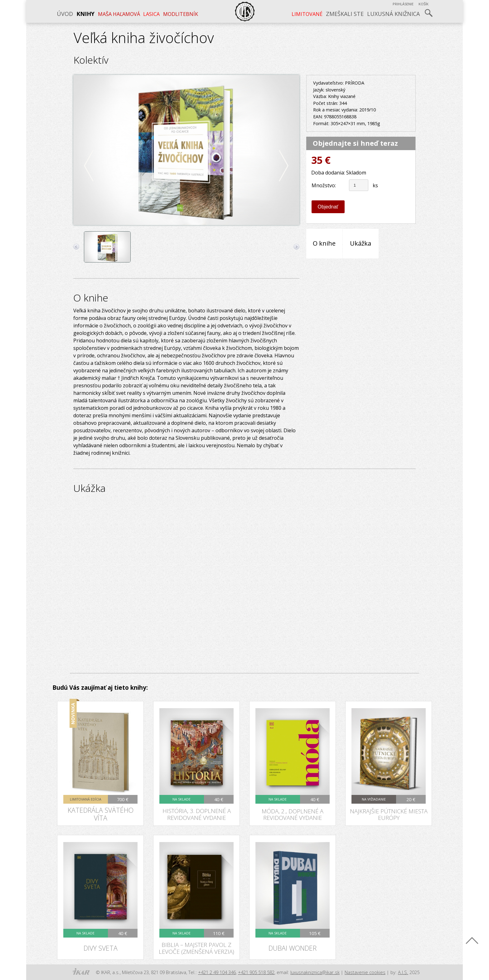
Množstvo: (324, 185)
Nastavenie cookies (365, 972)
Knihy (85, 14)
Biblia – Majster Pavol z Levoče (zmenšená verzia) (196, 948)
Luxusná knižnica (393, 14)
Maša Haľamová (119, 14)
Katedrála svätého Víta (101, 814)
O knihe (324, 243)
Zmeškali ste (345, 14)
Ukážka (361, 243)
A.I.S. (403, 972)
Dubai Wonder (293, 948)
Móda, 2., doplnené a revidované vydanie (293, 814)
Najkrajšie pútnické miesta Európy (389, 814)
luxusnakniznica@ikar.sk (315, 972)
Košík (424, 4)
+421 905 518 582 (256, 972)
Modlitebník (181, 14)
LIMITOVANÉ (307, 14)
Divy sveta (101, 948)
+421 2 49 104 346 (217, 972)
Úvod (65, 14)
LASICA (151, 14)
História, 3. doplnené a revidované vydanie (197, 814)
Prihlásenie (403, 4)
